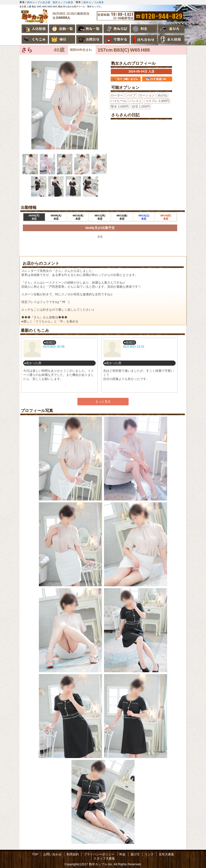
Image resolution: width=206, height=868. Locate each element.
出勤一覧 (62, 29)
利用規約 (73, 854)
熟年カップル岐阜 (63, 2)
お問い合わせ (52, 854)
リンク (149, 854)
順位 (62, 40)
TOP (35, 854)
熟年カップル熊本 (94, 2)
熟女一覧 (89, 29)
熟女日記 (117, 29)
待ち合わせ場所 (144, 40)
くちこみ (35, 40)
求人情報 (171, 40)
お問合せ (89, 40)
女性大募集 (166, 854)
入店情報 (35, 29)
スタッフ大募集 (104, 858)
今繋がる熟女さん (117, 40)
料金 (144, 29)
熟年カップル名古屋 (39, 2)
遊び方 (171, 29)
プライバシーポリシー (99, 854)
